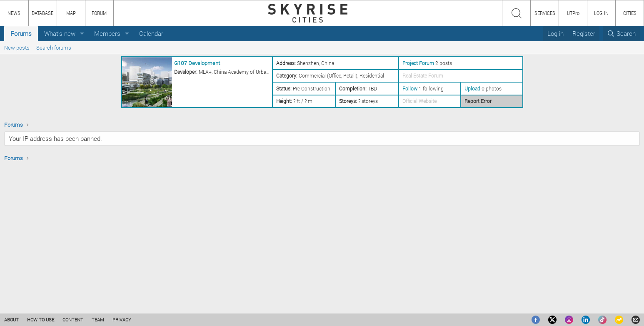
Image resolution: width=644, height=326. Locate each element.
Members (107, 33)
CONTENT (73, 320)
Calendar (151, 33)
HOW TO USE (41, 320)
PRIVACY (122, 320)
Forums (21, 33)
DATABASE (42, 13)
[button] (82, 34)
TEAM (98, 320)
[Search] (621, 34)
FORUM (99, 13)
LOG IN (601, 13)
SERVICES (545, 13)
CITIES (630, 13)
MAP (71, 13)
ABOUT (11, 320)
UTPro (573, 13)
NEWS (14, 13)
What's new (60, 33)
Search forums (54, 48)
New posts (17, 48)
